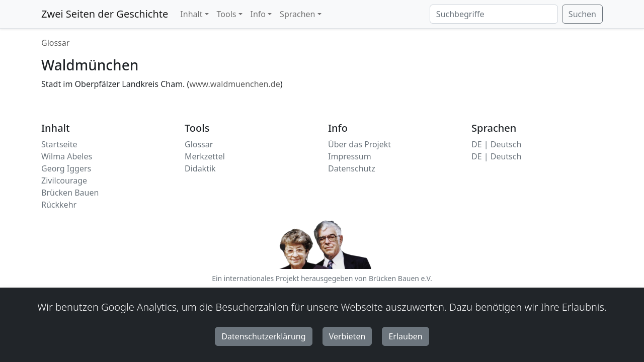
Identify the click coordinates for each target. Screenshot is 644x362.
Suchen (582, 14)
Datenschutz (352, 168)
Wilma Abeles (67, 156)
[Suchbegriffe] (494, 14)
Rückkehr (59, 205)
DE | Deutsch (496, 144)
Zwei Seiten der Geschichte (105, 14)
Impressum (350, 156)
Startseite (59, 144)
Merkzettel (205, 156)
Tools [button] (227, 14)
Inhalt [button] (191, 14)
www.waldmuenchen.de (234, 84)
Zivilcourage (64, 180)
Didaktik (200, 168)
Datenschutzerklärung (263, 336)
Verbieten (347, 336)
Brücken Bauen (70, 193)
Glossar (55, 43)
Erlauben (405, 336)
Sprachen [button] (297, 14)
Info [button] (258, 14)
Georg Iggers (66, 168)
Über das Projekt (359, 144)
